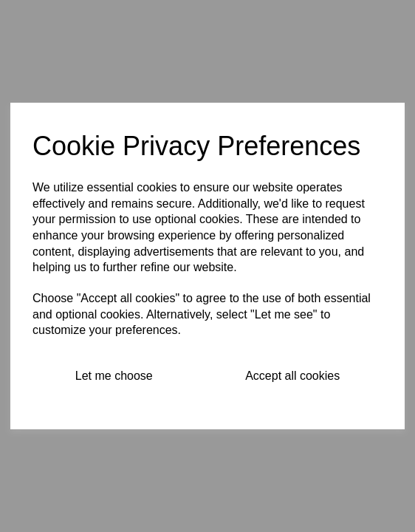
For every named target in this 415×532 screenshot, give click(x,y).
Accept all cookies (292, 376)
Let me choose (114, 376)
